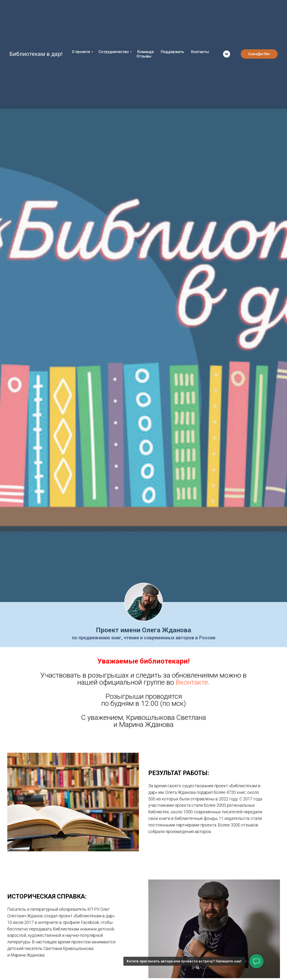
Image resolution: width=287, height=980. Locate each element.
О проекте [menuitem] (81, 52)
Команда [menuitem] (145, 52)
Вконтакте (192, 682)
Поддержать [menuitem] (172, 52)
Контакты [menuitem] (200, 52)
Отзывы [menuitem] (144, 56)
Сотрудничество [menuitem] (114, 52)
